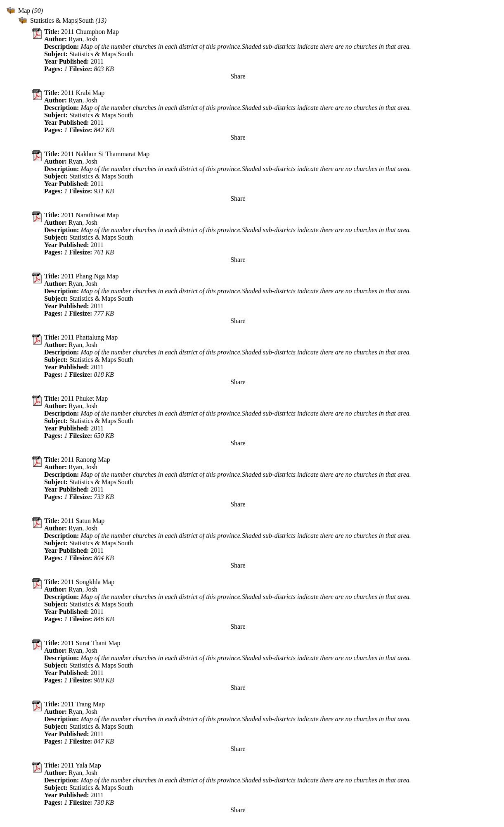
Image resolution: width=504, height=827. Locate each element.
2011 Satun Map (83, 521)
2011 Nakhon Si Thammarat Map (105, 154)
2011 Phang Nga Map (90, 276)
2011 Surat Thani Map (91, 643)
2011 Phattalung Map (89, 337)
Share (238, 76)
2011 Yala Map (81, 765)
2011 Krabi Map (83, 93)
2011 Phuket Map (84, 398)
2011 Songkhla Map (88, 582)
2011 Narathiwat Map (90, 215)
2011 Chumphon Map (90, 32)
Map (24, 11)
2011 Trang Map (83, 704)
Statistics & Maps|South (62, 20)
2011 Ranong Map (86, 460)
